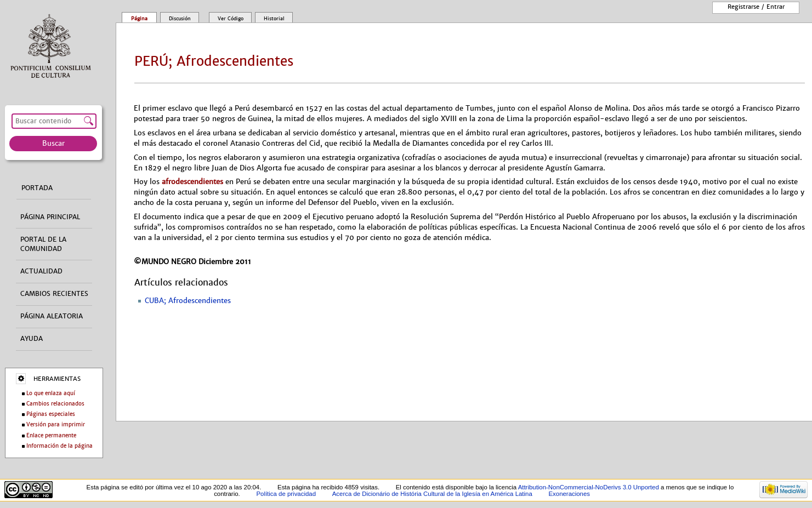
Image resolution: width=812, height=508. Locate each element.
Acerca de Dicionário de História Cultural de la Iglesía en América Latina (432, 494)
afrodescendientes (192, 182)
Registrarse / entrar (756, 7)
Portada (37, 188)
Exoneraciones (569, 494)
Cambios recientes (54, 294)
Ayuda (32, 339)
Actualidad (41, 271)
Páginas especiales (51, 414)
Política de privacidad (286, 494)
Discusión (180, 19)
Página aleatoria (52, 316)
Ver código (231, 19)
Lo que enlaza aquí (51, 393)
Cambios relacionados (55, 404)
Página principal (50, 217)
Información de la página (59, 446)
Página (139, 19)
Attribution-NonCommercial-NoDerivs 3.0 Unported (589, 487)
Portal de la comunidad (43, 244)
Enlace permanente (51, 435)
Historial (274, 19)
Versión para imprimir (56, 424)
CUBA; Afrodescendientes (188, 301)
